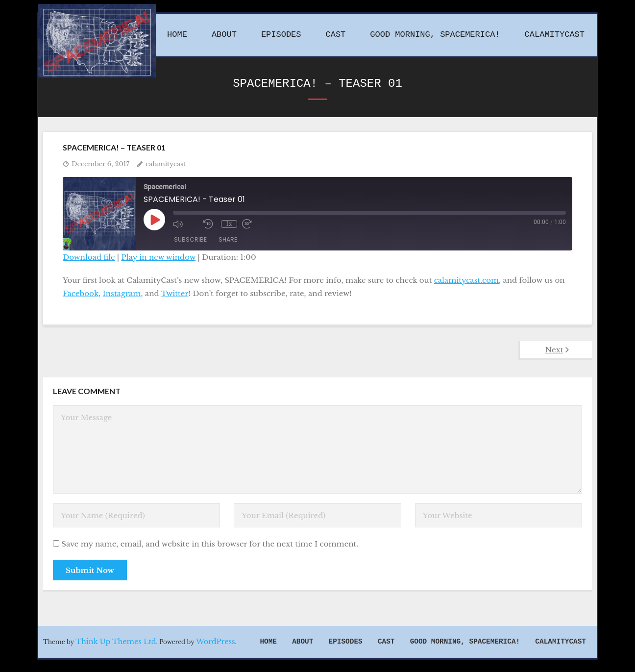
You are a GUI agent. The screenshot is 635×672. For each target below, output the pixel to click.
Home (268, 642)
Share (228, 239)
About (303, 642)
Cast (386, 642)
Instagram (122, 293)
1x (229, 224)
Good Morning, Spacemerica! (465, 642)
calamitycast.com (466, 280)
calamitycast (166, 164)
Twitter (174, 293)
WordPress (216, 642)
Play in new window (159, 257)
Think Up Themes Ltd (116, 642)
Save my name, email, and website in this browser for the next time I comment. (210, 544)
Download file (89, 257)
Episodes (346, 642)
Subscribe (190, 239)
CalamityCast (561, 642)
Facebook (81, 293)
